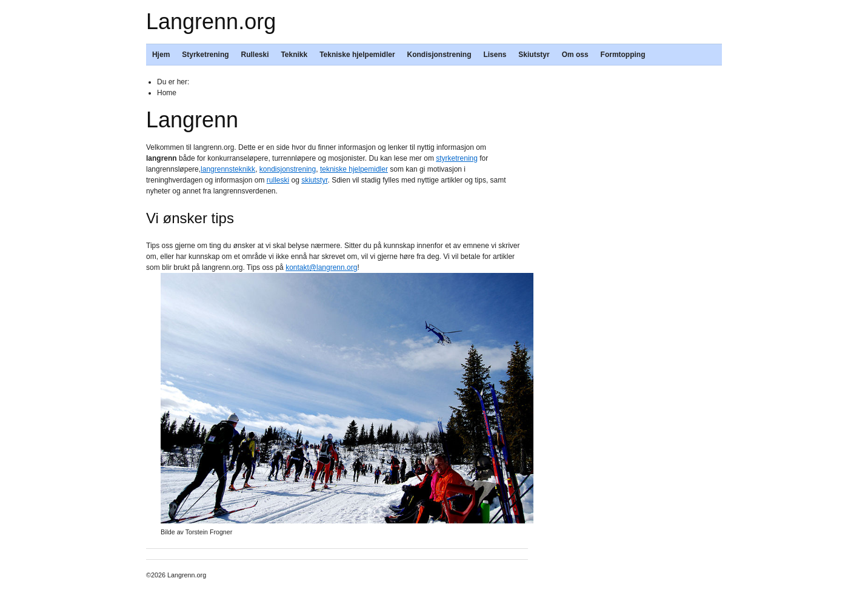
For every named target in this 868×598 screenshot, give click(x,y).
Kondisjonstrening (439, 55)
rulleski (278, 180)
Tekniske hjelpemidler (357, 55)
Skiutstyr (534, 55)
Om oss (575, 55)
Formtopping (623, 55)
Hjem (161, 55)
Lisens (495, 55)
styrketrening (457, 158)
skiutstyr (314, 180)
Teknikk (294, 55)
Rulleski (255, 55)
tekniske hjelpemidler (354, 169)
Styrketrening (205, 55)
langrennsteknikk (228, 169)
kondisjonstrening (288, 169)
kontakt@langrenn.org (321, 267)
